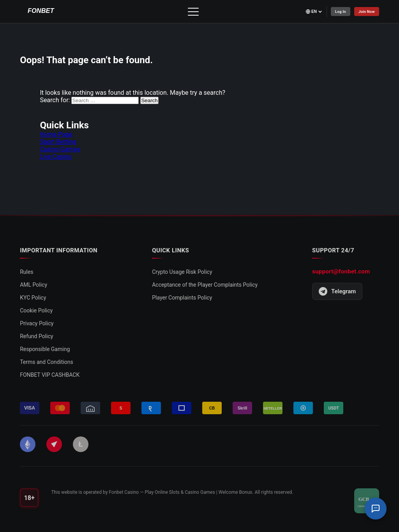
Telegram (337, 291)
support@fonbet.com (341, 271)
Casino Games (60, 149)
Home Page (56, 134)
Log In (338, 12)
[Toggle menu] (192, 12)
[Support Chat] (376, 509)
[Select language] (311, 12)
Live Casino (56, 157)
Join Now (366, 12)
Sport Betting (58, 142)
